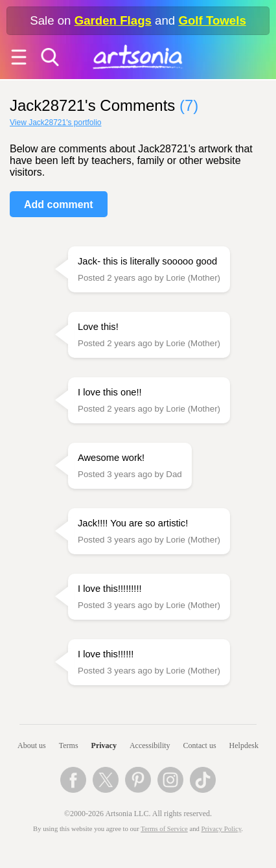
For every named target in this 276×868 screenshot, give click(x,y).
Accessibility (150, 745)
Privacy (104, 745)
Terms (69, 745)
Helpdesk (244, 745)
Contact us (200, 745)
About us (32, 745)
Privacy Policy (222, 829)
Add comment (59, 205)
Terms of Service (164, 829)
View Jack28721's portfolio (56, 123)
